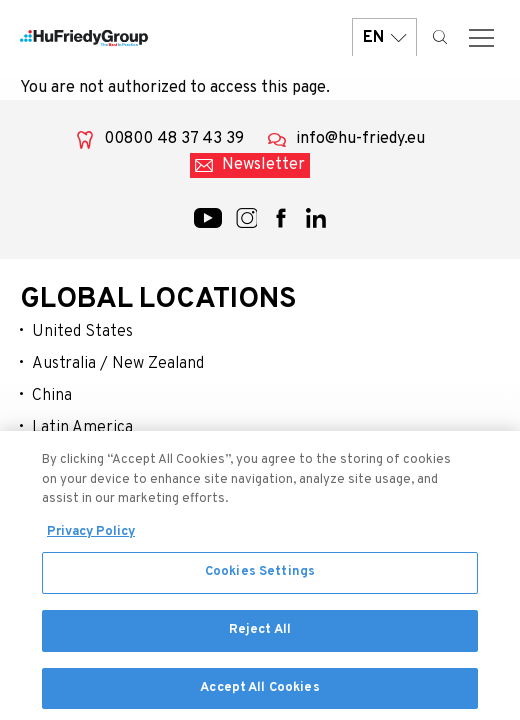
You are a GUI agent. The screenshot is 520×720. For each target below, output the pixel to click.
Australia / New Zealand (118, 364)
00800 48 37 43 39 (174, 139)
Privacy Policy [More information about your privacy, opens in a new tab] (91, 538)
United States (82, 332)
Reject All (260, 636)
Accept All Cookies (259, 694)
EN (384, 37)
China (52, 396)
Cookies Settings (260, 579)
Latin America (82, 428)
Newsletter (263, 165)
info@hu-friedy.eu (360, 139)
